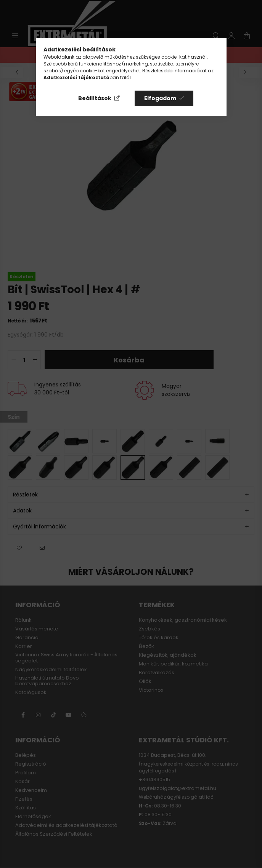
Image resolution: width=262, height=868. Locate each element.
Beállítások (95, 98)
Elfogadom (160, 98)
